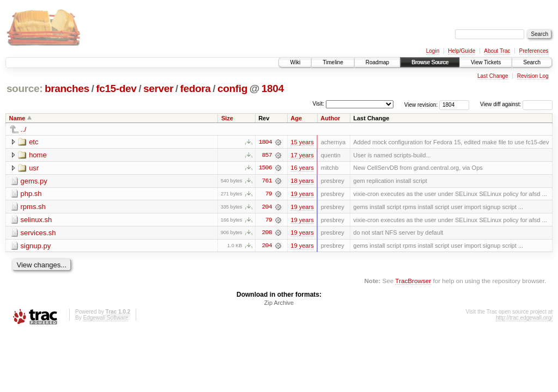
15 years (302, 142)
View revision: (421, 104)
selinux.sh (37, 220)
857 (267, 155)
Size (227, 118)
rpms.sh (33, 207)
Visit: (318, 104)
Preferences (534, 51)
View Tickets (486, 62)
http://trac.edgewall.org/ (524, 319)
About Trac (497, 51)
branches (67, 88)
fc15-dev (116, 88)
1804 (273, 88)
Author (330, 118)
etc (34, 142)
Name (17, 118)
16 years (302, 168)
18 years (302, 181)
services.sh (38, 233)
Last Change (493, 76)
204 (267, 207)
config (232, 88)
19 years (302, 194)
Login (433, 51)
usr (34, 168)
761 (267, 181)
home (38, 155)
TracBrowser (413, 282)
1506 (265, 168)
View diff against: (516, 104)
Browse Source (430, 62)
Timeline (333, 62)
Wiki (295, 62)
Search (532, 62)
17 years (302, 155)
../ (24, 129)
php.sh (31, 194)
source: (25, 88)
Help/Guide (462, 51)
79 (269, 194)
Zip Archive (279, 304)
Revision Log (533, 76)
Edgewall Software (105, 319)
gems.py (34, 181)
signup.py (36, 246)
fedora (196, 88)
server (158, 88)
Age (296, 118)
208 (267, 234)
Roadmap (377, 62)
